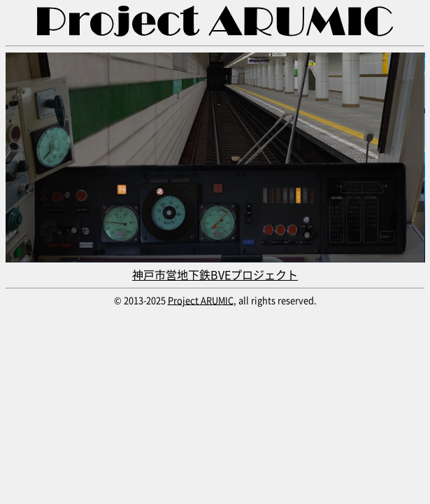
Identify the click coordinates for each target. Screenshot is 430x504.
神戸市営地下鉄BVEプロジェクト (215, 266)
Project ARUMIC (201, 300)
